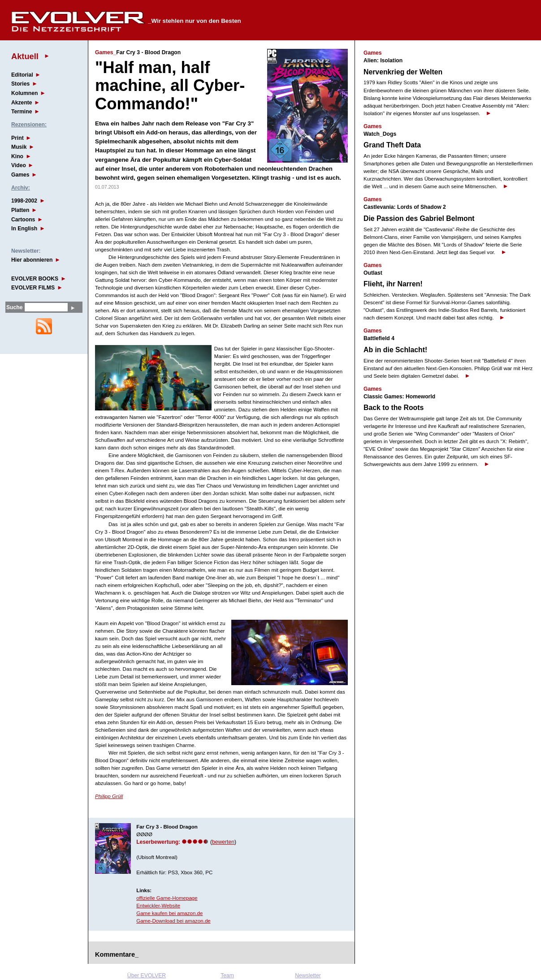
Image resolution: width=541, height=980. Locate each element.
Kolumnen (24, 93)
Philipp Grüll (109, 796)
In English (24, 229)
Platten (20, 210)
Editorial (22, 75)
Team (227, 976)
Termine (22, 112)
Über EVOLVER (147, 976)
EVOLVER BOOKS (35, 279)
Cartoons (23, 220)
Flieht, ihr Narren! (393, 284)
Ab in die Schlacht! (395, 350)
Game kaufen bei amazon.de (169, 913)
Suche (14, 307)
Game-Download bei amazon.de (173, 921)
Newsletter (308, 976)
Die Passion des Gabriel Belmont (419, 218)
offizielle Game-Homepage (167, 898)
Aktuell (25, 56)
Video (19, 165)
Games (20, 175)
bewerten (223, 842)
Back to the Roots (394, 408)
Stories (20, 84)
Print (17, 138)
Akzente (22, 103)
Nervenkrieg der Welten (403, 72)
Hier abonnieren (32, 260)
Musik (19, 147)
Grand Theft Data (392, 145)
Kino (17, 156)
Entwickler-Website (158, 906)
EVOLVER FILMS (33, 288)
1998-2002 (24, 201)
